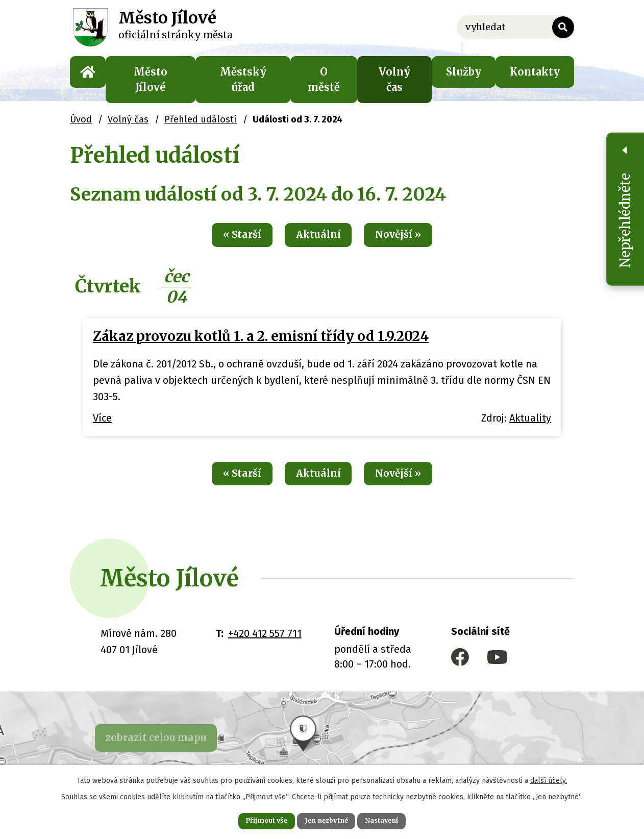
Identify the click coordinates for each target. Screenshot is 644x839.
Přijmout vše (255, 820)
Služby (464, 72)
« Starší (230, 236)
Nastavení (393, 820)
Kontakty (535, 72)
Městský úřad (243, 79)
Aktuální (317, 236)
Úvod (88, 72)
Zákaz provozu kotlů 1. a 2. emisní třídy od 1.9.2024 (261, 339)
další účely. (549, 778)
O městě (324, 79)
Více (102, 421)
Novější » (409, 236)
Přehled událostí (201, 119)
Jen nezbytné (326, 820)
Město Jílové (151, 79)
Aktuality (530, 421)
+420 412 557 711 (265, 638)
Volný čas (394, 79)
